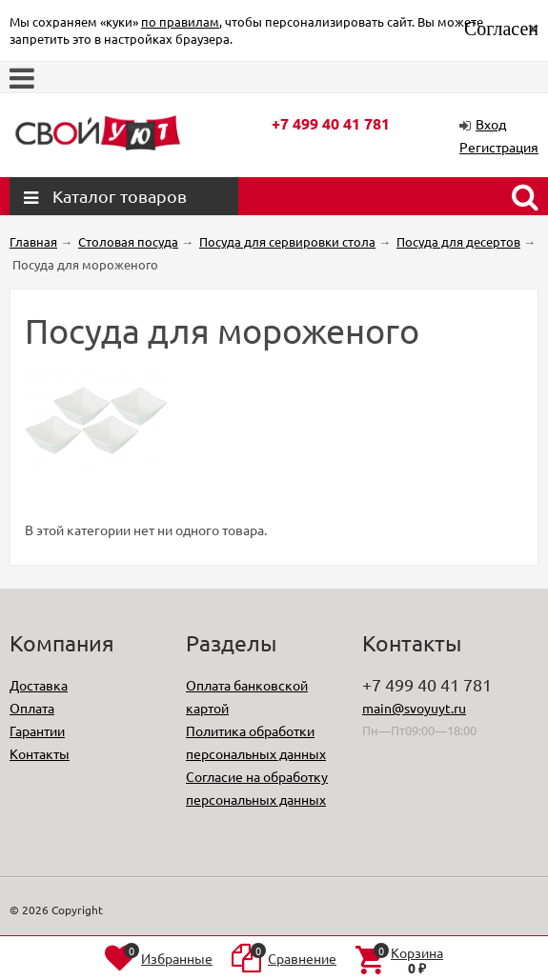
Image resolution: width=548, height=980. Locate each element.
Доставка (39, 685)
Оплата (32, 708)
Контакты (40, 753)
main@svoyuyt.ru (414, 708)
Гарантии (37, 730)
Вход (491, 124)
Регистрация (499, 147)
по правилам (180, 21)
